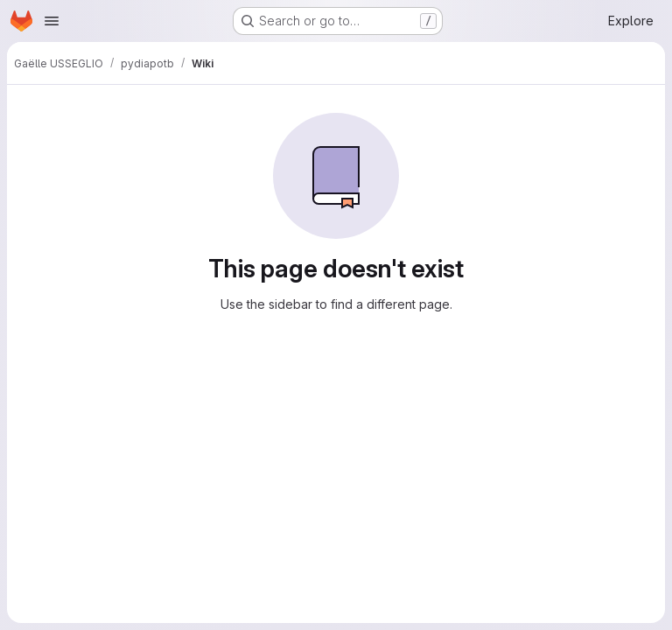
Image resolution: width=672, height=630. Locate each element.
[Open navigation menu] (52, 21)
